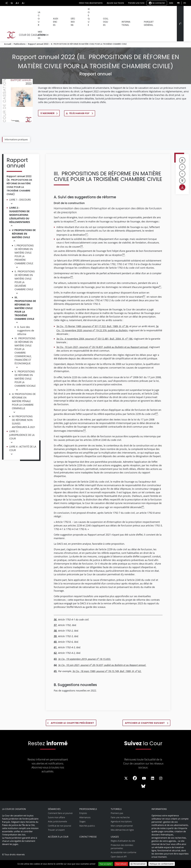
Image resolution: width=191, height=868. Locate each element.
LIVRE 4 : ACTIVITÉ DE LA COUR (23, 437)
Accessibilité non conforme (124, 841)
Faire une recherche (120, 806)
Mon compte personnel (122, 814)
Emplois (83, 802)
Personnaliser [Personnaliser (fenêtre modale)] (139, 864)
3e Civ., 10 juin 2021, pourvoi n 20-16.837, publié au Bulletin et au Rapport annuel (102, 335)
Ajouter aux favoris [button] (115, 3)
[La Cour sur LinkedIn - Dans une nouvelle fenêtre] (153, 767)
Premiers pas (117, 802)
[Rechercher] (180, 18)
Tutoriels (116, 797)
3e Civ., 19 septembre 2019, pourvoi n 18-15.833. (85, 647)
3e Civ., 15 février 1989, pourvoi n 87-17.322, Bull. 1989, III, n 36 (92, 315)
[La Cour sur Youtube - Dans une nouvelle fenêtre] (144, 767)
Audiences (56, 12)
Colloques (102, 12)
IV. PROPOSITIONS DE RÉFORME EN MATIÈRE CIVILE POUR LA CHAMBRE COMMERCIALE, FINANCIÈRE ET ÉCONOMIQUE (25, 339)
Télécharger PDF (80, 102)
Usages (115, 825)
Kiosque (87, 12)
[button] (12, 192)
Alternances (85, 806)
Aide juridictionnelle (57, 810)
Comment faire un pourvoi (60, 802)
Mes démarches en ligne (122, 818)
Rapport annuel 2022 (38, 32)
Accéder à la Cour (58, 825)
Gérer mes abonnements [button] (91, 3)
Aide (171, 3)
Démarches (54, 797)
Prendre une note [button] (136, 3)
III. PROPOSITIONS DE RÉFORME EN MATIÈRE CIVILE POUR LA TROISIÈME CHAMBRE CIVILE (25, 297)
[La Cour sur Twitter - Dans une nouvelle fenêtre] (126, 767)
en (185, 3)
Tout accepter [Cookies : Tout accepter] (106, 864)
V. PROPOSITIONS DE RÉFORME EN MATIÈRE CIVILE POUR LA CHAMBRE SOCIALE (25, 367)
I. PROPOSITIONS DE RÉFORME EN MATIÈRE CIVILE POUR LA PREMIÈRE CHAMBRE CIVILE (24, 243)
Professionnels (88, 797)
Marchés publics (87, 814)
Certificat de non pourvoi (60, 814)
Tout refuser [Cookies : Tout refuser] (121, 864)
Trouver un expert (56, 818)
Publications (20, 32)
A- (23, 3)
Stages (82, 810)
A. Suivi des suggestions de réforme (26, 319)
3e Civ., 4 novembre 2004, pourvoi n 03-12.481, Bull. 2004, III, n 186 (94, 327)
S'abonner (47, 102)
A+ (17, 3)
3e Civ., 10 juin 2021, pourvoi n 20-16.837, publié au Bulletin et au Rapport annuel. (102, 653)
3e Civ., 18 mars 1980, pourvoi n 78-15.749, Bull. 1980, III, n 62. (107, 660)
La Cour (42, 12)
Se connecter (157, 3)
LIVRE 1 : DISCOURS (20, 188)
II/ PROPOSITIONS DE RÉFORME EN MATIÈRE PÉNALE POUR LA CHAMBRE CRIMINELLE (24, 389)
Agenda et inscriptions (121, 810)
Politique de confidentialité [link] (162, 864)
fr (178, 3)
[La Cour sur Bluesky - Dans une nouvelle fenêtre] (143, 775)
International (121, 12)
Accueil (8, 32)
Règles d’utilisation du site (123, 829)
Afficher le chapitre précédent (72, 711)
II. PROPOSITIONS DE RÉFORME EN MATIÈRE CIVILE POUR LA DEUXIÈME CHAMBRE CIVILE (25, 269)
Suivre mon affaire (56, 806)
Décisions (72, 12)
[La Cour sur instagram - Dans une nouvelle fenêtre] (161, 767)
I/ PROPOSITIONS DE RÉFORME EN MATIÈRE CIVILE (24, 222)
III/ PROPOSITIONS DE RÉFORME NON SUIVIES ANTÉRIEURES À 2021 (24, 410)
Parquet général (143, 12)
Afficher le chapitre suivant (145, 711)
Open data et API (119, 845)
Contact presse (88, 825)
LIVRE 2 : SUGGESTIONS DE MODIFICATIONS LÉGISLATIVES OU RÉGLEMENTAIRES (20, 203)
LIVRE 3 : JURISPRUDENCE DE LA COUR (22, 423)
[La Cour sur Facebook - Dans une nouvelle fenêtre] (135, 766)
